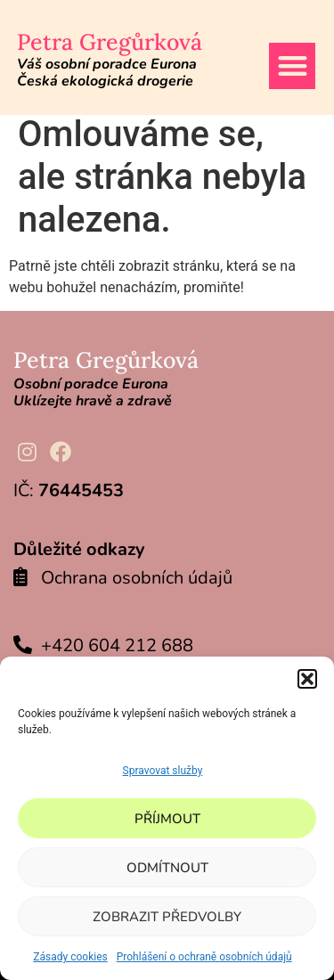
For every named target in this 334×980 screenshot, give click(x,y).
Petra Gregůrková (110, 42)
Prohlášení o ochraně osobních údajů (204, 957)
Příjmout (167, 819)
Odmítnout (167, 868)
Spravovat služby (163, 771)
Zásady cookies (70, 957)
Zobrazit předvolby (167, 917)
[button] (307, 679)
